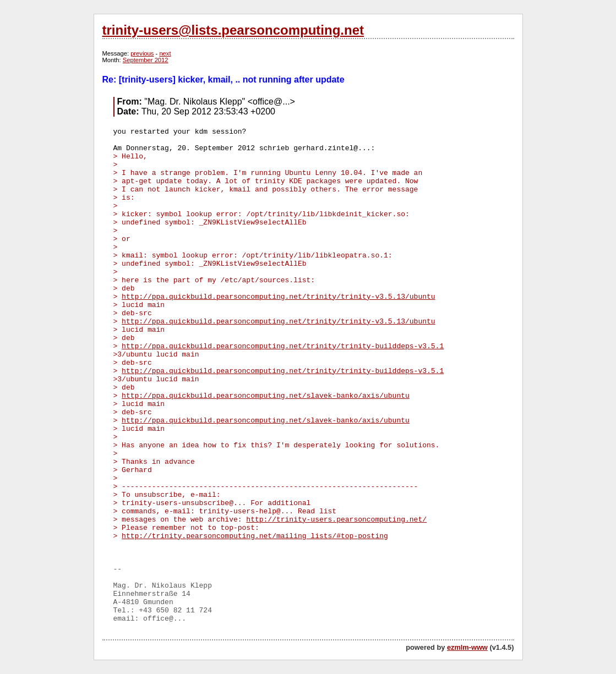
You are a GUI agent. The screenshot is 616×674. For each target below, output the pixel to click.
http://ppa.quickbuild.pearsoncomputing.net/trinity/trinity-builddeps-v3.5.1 (283, 346)
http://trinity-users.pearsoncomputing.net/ (336, 520)
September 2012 (146, 60)
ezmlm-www (467, 647)
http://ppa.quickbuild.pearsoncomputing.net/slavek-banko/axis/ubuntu (266, 396)
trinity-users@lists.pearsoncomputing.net (233, 30)
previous (142, 53)
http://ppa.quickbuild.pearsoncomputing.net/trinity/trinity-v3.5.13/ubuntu (279, 297)
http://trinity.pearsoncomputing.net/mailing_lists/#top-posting (255, 536)
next (165, 53)
